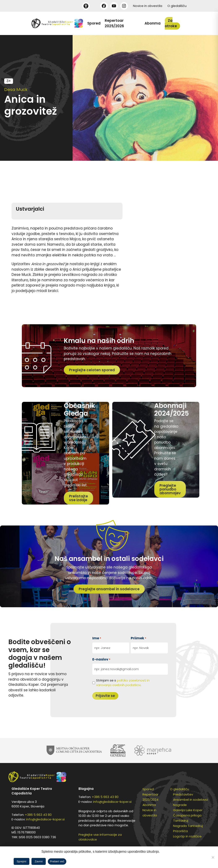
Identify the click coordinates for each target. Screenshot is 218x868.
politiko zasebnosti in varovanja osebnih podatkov (123, 683)
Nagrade (180, 805)
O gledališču (177, 6)
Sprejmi (22, 861)
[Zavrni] (213, 857)
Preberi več (57, 861)
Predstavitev (183, 794)
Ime (97, 638)
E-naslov (101, 659)
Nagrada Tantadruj (188, 826)
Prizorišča (180, 831)
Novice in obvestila (148, 6)
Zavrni (39, 861)
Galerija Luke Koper (188, 810)
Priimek (138, 638)
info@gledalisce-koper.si (45, 819)
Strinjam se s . (123, 683)
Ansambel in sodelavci (191, 800)
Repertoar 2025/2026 (114, 23)
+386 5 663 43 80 (38, 815)
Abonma (153, 23)
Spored (94, 23)
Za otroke (171, 23)
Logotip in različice (187, 836)
